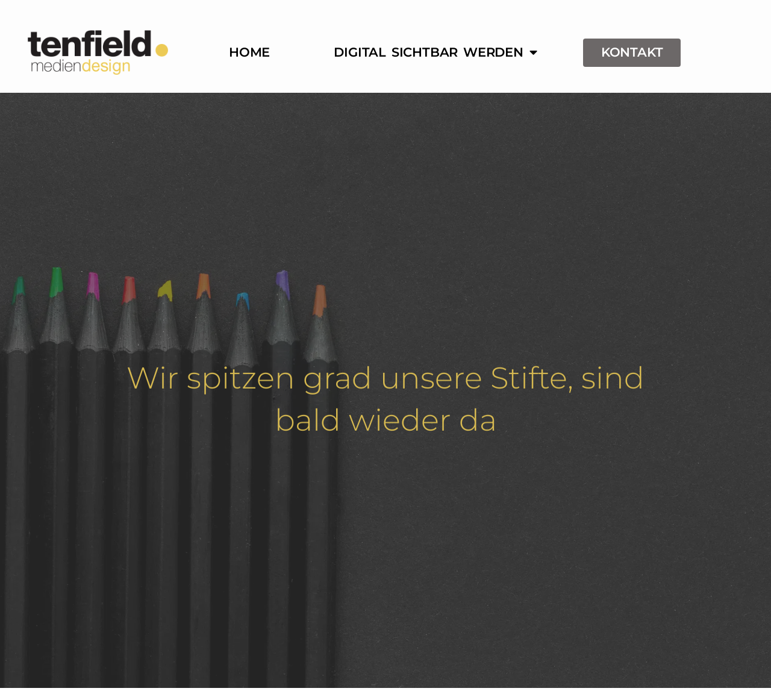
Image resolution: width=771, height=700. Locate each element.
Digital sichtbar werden (435, 53)
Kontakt (632, 52)
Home (249, 52)
